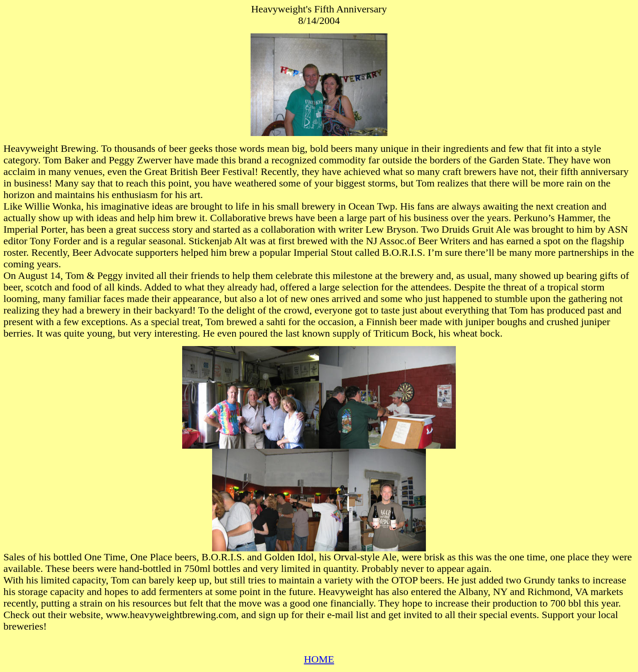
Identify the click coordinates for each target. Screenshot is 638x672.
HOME (319, 659)
